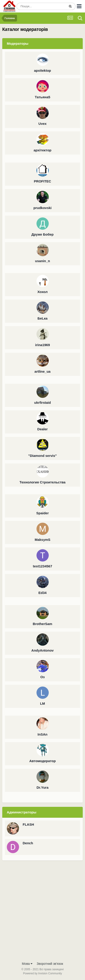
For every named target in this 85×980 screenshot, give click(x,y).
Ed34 (43, 593)
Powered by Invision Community (42, 973)
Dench (28, 843)
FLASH (28, 824)
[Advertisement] (42, 914)
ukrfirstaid (42, 403)
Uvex (43, 124)
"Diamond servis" (43, 456)
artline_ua (42, 371)
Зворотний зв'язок (50, 964)
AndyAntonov (42, 650)
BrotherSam (43, 624)
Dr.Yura (42, 787)
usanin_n (43, 261)
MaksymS (42, 540)
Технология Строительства (42, 482)
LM (43, 703)
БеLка (42, 318)
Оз (42, 677)
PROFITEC (43, 181)
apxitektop (42, 70)
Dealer (43, 429)
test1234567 (42, 566)
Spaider (42, 513)
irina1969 (42, 345)
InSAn (42, 734)
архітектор (42, 150)
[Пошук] (41, 6)
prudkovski (42, 208)
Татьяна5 (42, 97)
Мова (27, 964)
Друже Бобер (43, 234)
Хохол (42, 292)
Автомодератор (42, 761)
